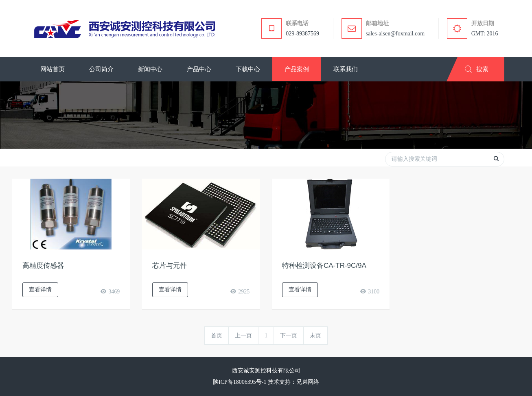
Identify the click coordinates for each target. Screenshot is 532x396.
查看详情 (40, 290)
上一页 (243, 336)
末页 (315, 336)
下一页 (289, 336)
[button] (101, 69)
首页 (217, 336)
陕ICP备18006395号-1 (240, 382)
